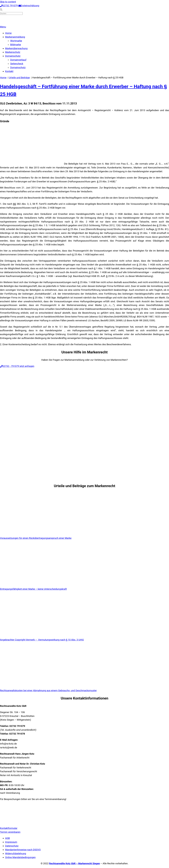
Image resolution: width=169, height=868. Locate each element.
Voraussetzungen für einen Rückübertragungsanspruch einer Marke (36, 538)
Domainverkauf (18, 60)
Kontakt (9, 71)
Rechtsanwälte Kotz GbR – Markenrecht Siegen (75, 864)
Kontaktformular (9, 828)
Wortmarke (16, 41)
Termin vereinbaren (10, 832)
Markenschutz (13, 52)
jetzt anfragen (27, 366)
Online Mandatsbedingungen (20, 857)
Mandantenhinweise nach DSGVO (23, 850)
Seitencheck (17, 64)
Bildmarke (16, 45)
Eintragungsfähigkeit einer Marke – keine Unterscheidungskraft (33, 589)
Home (8, 33)
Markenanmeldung (15, 37)
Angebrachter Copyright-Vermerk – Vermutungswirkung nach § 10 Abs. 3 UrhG (42, 640)
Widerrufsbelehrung (16, 854)
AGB (7, 838)
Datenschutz (12, 846)
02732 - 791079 (10, 366)
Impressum (11, 842)
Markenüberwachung (16, 48)
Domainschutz (13, 56)
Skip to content (8, 2)
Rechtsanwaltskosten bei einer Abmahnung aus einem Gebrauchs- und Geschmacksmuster (48, 691)
